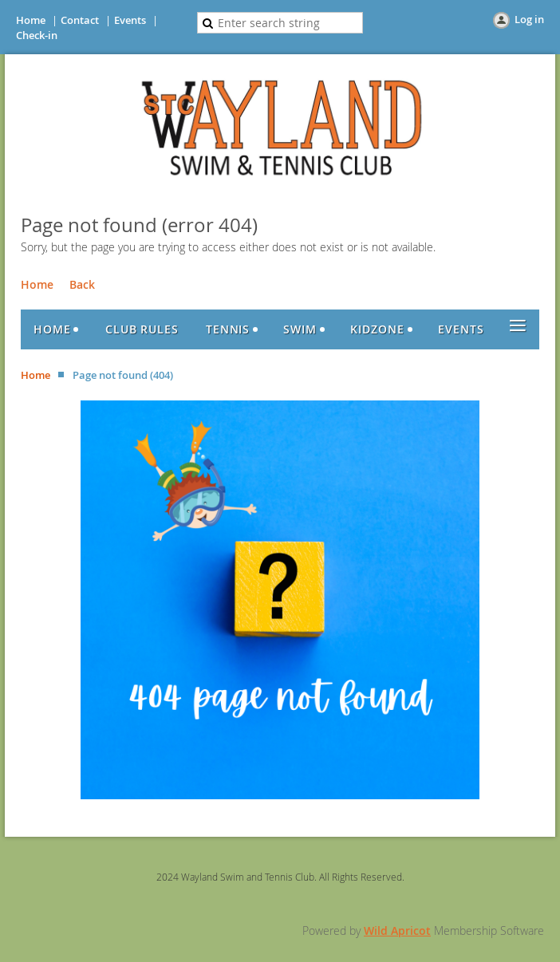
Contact (80, 20)
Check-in (37, 35)
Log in (529, 19)
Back (82, 284)
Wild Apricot (397, 930)
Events (130, 20)
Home (31, 20)
